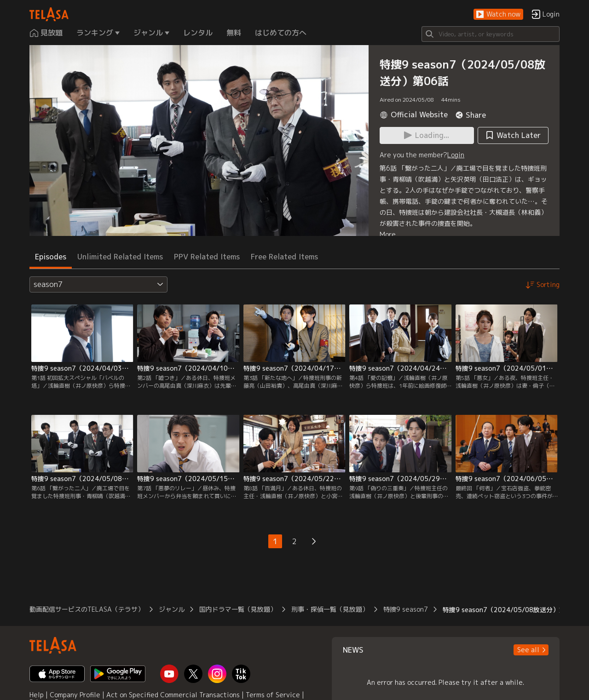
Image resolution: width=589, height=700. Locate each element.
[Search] (491, 34)
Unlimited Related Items (120, 257)
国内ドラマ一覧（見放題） (238, 609)
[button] (498, 14)
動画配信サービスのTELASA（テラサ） (87, 609)
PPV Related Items (207, 257)
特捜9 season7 (406, 609)
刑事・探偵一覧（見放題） (330, 609)
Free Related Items (284, 257)
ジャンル (172, 609)
